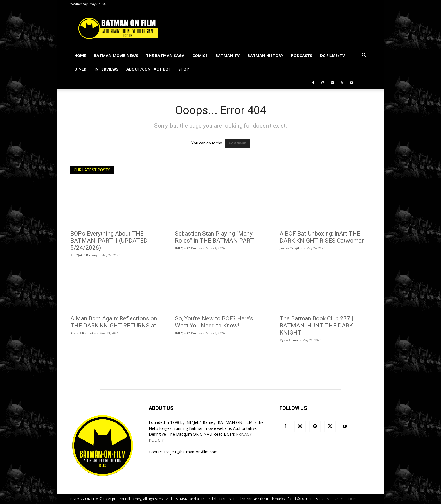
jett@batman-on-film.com (194, 452)
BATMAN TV (228, 56)
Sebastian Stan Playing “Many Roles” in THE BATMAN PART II (217, 237)
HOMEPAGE (237, 143)
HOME (80, 56)
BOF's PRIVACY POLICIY (338, 499)
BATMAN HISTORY (265, 56)
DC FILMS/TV (332, 56)
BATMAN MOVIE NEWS (116, 56)
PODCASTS (302, 56)
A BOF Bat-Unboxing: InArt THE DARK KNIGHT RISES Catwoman (322, 237)
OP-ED (80, 69)
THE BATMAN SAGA (165, 56)
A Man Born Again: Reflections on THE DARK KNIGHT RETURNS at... (115, 322)
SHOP (184, 69)
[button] (364, 56)
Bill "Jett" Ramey (84, 255)
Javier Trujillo (291, 248)
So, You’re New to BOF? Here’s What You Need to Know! (214, 322)
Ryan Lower (289, 340)
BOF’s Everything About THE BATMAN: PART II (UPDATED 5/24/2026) (109, 241)
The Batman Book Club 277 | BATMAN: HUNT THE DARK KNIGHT (316, 326)
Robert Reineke (83, 333)
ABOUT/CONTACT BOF (148, 69)
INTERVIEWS (106, 69)
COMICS (200, 56)
